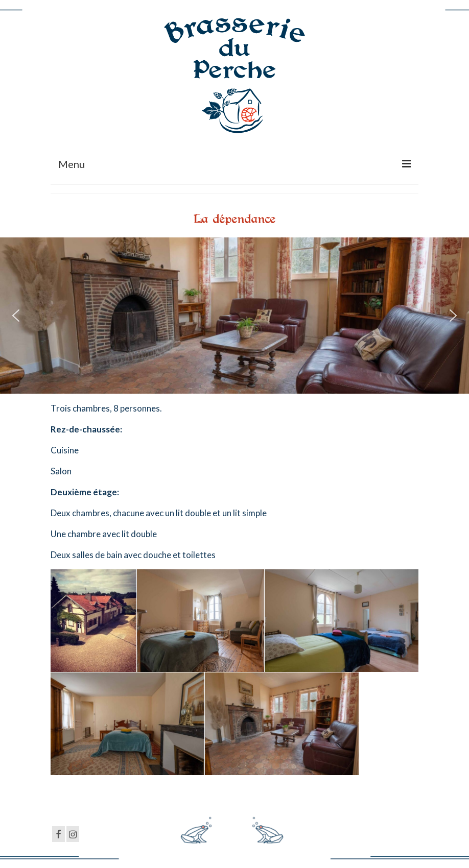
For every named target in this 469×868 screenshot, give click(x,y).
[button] (16, 316)
